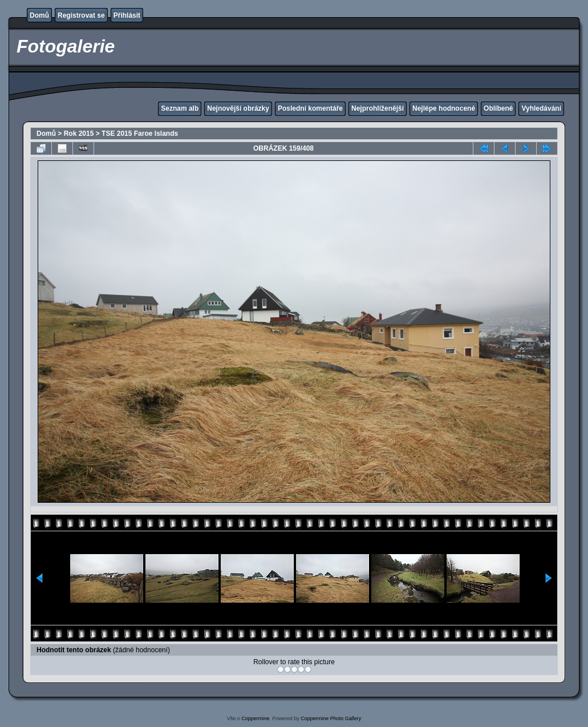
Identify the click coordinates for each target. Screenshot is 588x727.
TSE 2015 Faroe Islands (140, 134)
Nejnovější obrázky (238, 108)
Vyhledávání (541, 108)
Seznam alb (180, 108)
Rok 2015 (79, 134)
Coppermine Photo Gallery (331, 718)
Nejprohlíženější (378, 108)
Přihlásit (127, 15)
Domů (39, 15)
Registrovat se (81, 15)
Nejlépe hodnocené (444, 108)
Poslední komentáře (310, 108)
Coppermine (255, 718)
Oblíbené (498, 108)
